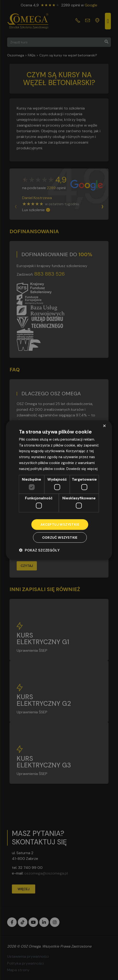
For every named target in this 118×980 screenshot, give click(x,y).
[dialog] (59, 490)
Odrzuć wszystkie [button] (60, 538)
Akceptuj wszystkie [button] (60, 524)
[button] (39, 550)
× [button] (104, 426)
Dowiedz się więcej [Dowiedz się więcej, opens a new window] (82, 469)
